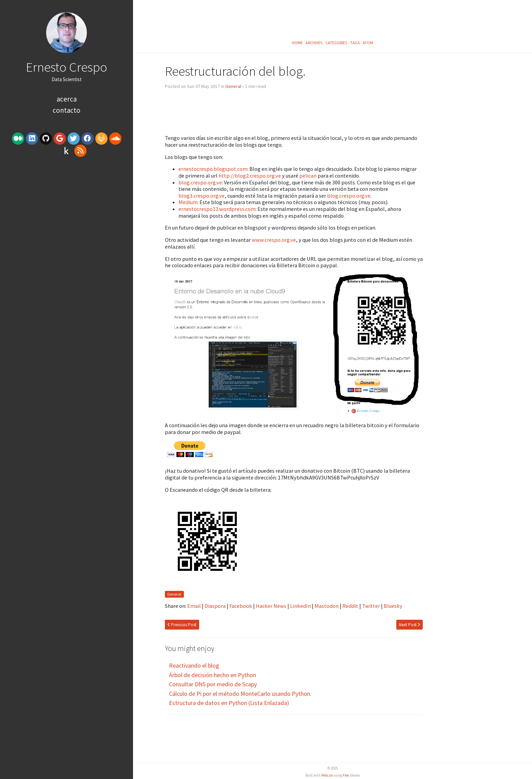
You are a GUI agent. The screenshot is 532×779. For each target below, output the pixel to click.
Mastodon (327, 606)
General (233, 86)
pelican (308, 176)
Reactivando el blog (194, 665)
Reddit (350, 606)
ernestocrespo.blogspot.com (213, 169)
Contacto (66, 110)
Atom (368, 43)
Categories (336, 43)
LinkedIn (300, 606)
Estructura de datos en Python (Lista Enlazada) (229, 703)
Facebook (241, 606)
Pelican (327, 775)
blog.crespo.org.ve (200, 182)
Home (297, 43)
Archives (314, 43)
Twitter (371, 606)
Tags (355, 43)
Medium (188, 202)
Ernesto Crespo (66, 67)
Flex (346, 775)
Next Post (410, 625)
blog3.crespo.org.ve (202, 196)
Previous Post (182, 625)
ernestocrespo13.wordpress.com (217, 209)
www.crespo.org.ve (274, 240)
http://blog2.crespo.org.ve (250, 176)
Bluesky (393, 606)
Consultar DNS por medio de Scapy (213, 684)
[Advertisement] (66, 212)
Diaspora (215, 606)
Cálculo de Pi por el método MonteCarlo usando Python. (240, 694)
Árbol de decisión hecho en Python (213, 675)
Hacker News (271, 606)
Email (194, 606)
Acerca (67, 99)
